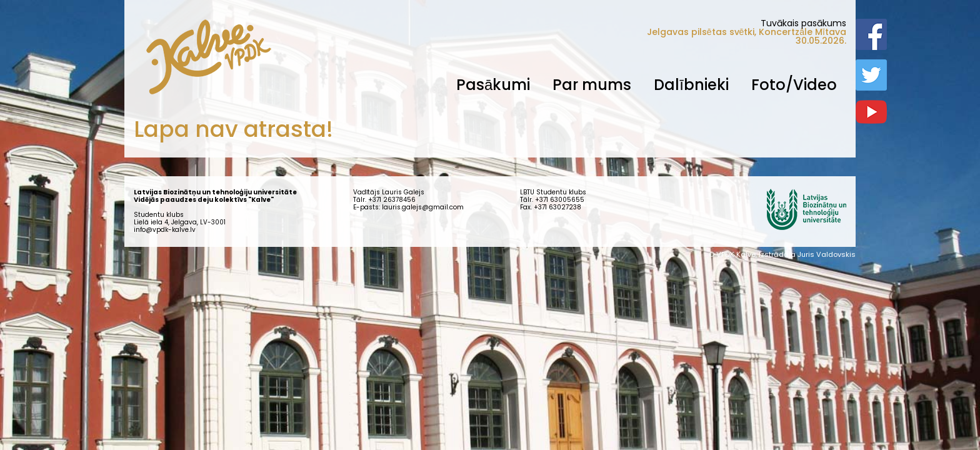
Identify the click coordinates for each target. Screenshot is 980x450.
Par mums (592, 85)
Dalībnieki (691, 85)
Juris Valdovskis (827, 254)
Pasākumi (493, 85)
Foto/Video (794, 85)
